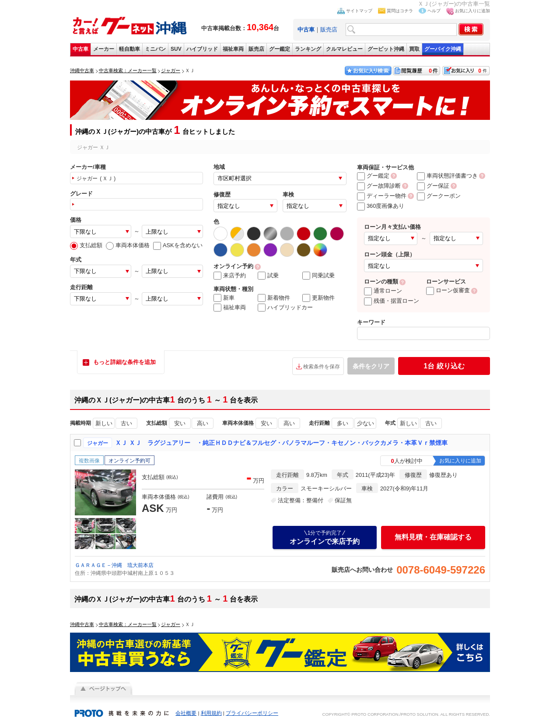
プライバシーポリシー (252, 713)
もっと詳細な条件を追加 (124, 362)
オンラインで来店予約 (325, 537)
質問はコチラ (400, 11)
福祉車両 (233, 49)
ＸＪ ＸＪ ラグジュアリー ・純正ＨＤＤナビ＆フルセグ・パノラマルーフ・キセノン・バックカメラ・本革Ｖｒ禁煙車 (281, 443)
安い (180, 423)
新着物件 (274, 298)
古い (126, 423)
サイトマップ (359, 11)
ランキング (308, 49)
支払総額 (86, 245)
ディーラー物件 (382, 196)
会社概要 (186, 713)
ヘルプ (434, 11)
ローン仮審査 (448, 290)
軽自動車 (129, 49)
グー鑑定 (280, 49)
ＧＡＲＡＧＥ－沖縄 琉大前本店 (114, 565)
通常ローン (383, 291)
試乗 (268, 276)
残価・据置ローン (392, 301)
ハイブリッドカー (285, 308)
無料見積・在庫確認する (433, 537)
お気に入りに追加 (472, 11)
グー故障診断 (379, 186)
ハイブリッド (202, 49)
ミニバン (155, 49)
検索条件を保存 (322, 367)
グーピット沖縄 (386, 49)
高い (203, 423)
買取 (414, 49)
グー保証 (433, 186)
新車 (224, 298)
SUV (176, 49)
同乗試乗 (318, 276)
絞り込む (444, 366)
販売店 (329, 30)
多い (343, 423)
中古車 (80, 49)
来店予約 (230, 276)
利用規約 (211, 713)
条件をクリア (371, 366)
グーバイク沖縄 (443, 49)
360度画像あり (381, 206)
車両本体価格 (128, 245)
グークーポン (439, 196)
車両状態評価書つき (447, 176)
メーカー (104, 49)
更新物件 (318, 298)
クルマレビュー (344, 49)
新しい (104, 423)
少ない (366, 423)
